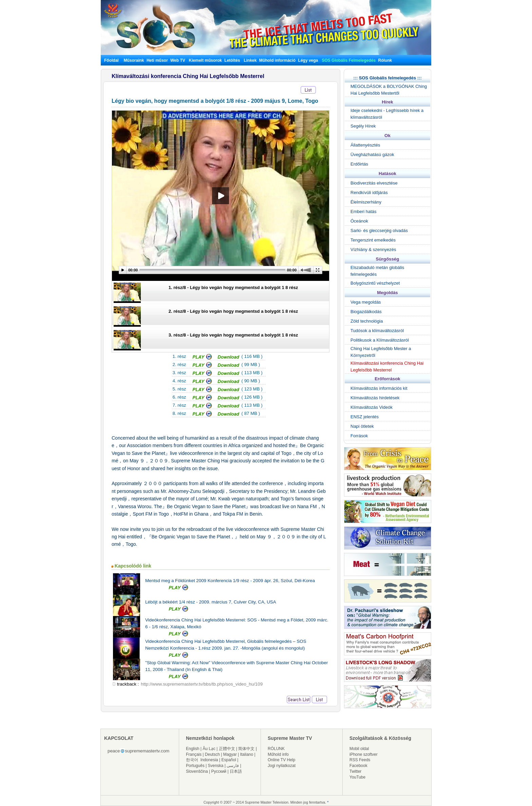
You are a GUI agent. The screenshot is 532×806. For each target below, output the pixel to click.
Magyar (230, 754)
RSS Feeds (360, 760)
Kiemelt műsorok (205, 60)
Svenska (216, 766)
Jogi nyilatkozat (282, 766)
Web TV (178, 60)
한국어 (192, 760)
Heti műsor (157, 60)
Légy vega (308, 60)
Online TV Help (281, 760)
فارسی (233, 766)
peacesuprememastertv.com (138, 751)
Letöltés (232, 60)
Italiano (246, 754)
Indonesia (209, 760)
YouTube (357, 777)
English (193, 749)
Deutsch (212, 754)
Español (229, 760)
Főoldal (111, 60)
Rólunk (385, 60)
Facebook (358, 766)
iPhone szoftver (364, 754)
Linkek (250, 60)
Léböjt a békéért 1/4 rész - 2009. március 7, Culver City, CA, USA (211, 602)
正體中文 (227, 749)
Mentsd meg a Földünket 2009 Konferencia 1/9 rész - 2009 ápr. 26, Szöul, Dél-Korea (230, 581)
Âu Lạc (209, 749)
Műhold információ (277, 60)
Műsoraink (134, 60)
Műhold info (278, 754)
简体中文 (246, 749)
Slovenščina (197, 771)
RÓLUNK (276, 749)
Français (194, 754)
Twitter (355, 771)
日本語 (236, 771)
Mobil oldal (359, 749)
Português (195, 766)
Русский (219, 771)
